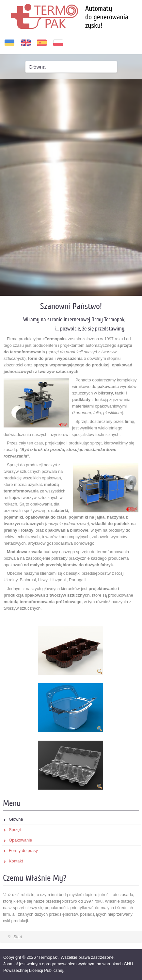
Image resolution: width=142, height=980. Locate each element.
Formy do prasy (23, 851)
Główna (16, 819)
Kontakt (16, 861)
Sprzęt (15, 830)
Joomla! (11, 964)
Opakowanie (20, 840)
